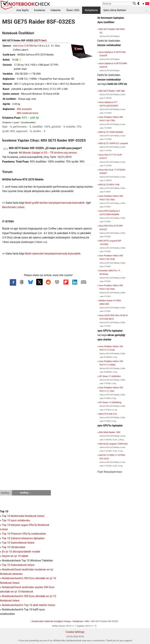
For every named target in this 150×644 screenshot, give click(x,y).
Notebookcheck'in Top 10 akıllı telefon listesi (28, 605)
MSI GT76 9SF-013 (108, 414)
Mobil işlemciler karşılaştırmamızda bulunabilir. (53, 254)
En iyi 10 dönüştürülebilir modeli (21, 552)
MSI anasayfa (24, 109)
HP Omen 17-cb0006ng (110, 402)
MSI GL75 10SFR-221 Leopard (113, 143)
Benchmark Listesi (13, 207)
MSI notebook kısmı (28, 113)
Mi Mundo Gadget (30, 153)
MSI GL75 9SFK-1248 (109, 185)
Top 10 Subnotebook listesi (18, 543)
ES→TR (49, 153)
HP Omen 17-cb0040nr (110, 376)
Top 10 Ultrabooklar (14, 547)
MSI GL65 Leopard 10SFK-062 (113, 444)
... (146, 10)
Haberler (56, 10)
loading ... (6, 493)
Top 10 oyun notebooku (16, 520)
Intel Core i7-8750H (23, 46)
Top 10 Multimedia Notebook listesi (23, 516)
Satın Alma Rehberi (115, 10)
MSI (87, 621)
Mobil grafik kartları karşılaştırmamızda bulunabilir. (55, 203)
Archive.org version (65, 153)
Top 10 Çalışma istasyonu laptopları (23, 538)
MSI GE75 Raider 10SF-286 (112, 91)
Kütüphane (91, 10)
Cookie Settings (75, 632)
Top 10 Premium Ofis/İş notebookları (24, 534)
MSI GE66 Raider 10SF (110, 432)
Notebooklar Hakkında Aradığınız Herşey (51, 621)
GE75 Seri (40, 41)
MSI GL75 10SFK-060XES (111, 132)
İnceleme (40, 10)
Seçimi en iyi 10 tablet (15, 556)
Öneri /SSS (73, 10)
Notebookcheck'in (13, 596)
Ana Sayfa (22, 10)
